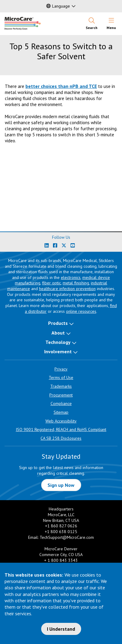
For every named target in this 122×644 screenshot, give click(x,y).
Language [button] (58, 6)
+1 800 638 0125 (61, 532)
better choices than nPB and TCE (61, 86)
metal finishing (76, 283)
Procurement (61, 395)
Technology (58, 342)
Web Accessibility (61, 421)
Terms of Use (61, 377)
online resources (81, 311)
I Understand (61, 629)
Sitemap (61, 412)
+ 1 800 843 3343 (61, 560)
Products (58, 323)
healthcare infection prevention (67, 289)
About (58, 333)
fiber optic (51, 283)
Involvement (58, 351)
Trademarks (61, 386)
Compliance (61, 403)
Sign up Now (61, 485)
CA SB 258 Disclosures (61, 438)
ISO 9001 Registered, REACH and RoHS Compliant (61, 429)
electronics (71, 277)
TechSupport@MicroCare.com (67, 537)
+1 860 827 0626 (61, 526)
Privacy (61, 369)
